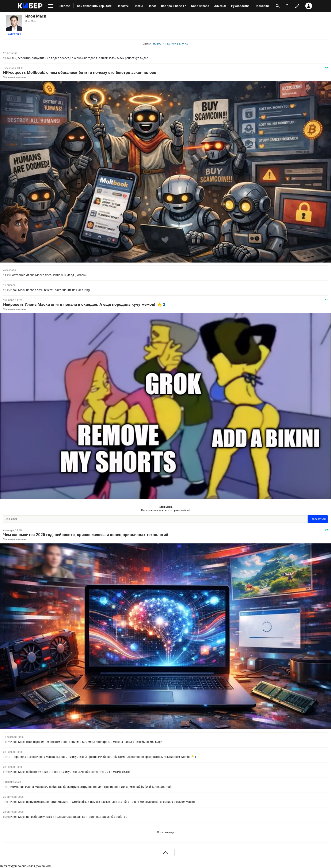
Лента (147, 44)
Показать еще (165, 832)
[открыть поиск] (277, 6)
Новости (159, 44)
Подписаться (14, 34)
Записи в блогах (177, 44)
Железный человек (15, 77)
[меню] (51, 6)
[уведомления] (287, 6)
